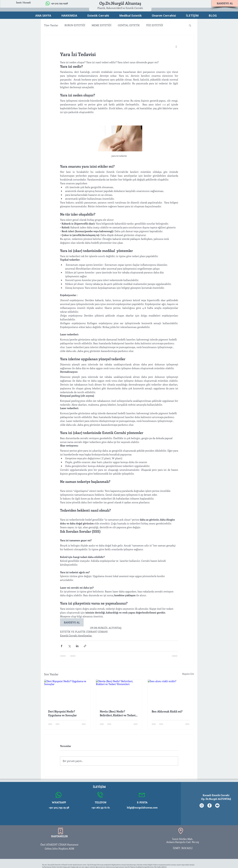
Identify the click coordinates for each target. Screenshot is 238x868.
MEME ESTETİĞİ (102, 25)
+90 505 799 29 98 (59, 807)
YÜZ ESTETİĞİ (155, 25)
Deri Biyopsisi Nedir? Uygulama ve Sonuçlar (62, 713)
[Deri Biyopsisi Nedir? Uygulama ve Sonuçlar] (67, 693)
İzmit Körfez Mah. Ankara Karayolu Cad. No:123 (183, 840)
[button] (190, 25)
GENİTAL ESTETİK (129, 25)
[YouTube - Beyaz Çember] (217, 805)
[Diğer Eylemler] (176, 46)
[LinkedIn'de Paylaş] (77, 646)
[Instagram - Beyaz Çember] (202, 805)
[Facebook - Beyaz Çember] (210, 805)
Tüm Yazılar (51, 25)
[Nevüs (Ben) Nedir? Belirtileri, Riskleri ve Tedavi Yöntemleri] (119, 693)
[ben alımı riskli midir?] (171, 693)
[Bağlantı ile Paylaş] (85, 646)
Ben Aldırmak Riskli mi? (167, 711)
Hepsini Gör (188, 674)
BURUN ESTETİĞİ (75, 25)
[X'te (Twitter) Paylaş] (69, 646)
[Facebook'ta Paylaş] (62, 646)
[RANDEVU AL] (225, 3)
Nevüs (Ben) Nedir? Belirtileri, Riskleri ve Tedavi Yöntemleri (118, 713)
